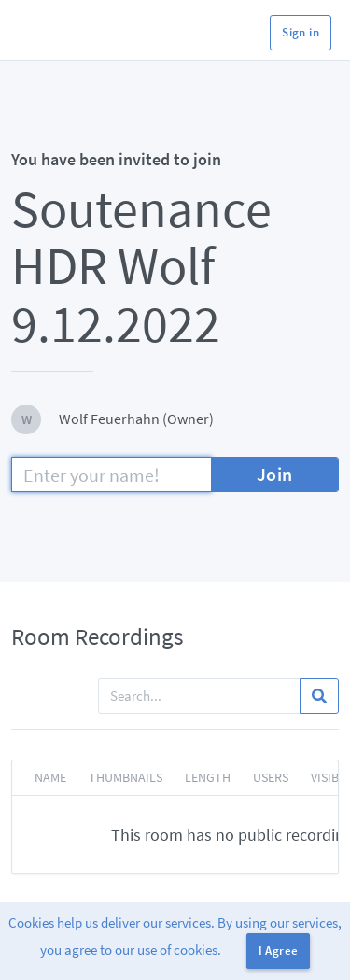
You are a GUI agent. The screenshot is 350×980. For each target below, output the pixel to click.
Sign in (301, 32)
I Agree (279, 951)
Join (275, 474)
